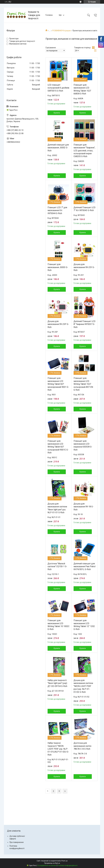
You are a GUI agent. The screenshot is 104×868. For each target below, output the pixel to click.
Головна (49, 15)
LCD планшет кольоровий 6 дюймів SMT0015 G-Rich (58, 88)
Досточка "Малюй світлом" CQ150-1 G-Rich (57, 567)
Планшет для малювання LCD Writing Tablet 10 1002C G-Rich (58, 625)
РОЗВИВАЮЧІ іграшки (61, 31)
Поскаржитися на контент (47, 866)
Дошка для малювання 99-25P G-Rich (58, 324)
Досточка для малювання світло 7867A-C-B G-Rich (82, 746)
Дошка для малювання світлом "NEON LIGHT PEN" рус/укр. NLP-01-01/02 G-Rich (83, 686)
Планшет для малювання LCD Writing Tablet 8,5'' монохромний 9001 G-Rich (58, 384)
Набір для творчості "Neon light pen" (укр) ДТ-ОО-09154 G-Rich (57, 683)
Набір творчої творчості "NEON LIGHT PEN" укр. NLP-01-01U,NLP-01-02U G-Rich (58, 749)
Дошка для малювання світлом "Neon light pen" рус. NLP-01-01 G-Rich (57, 508)
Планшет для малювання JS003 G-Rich (58, 267)
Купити (57, 113)
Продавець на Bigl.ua (52, 863)
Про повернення (17, 842)
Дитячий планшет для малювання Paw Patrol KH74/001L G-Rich (84, 567)
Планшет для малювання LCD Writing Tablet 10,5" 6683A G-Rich (82, 89)
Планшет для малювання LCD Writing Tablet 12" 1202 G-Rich (84, 625)
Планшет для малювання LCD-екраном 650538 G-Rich (83, 445)
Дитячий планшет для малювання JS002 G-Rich (58, 148)
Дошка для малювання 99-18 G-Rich (84, 507)
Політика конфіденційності (68, 866)
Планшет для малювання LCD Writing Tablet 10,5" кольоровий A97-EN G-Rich (83, 384)
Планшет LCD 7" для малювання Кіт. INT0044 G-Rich (57, 210)
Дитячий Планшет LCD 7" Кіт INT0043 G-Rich (84, 209)
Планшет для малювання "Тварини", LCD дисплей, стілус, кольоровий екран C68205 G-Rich (84, 151)
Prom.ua (64, 861)
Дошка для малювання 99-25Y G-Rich (84, 267)
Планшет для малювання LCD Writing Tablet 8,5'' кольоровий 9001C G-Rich (58, 447)
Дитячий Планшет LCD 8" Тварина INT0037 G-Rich (84, 324)
